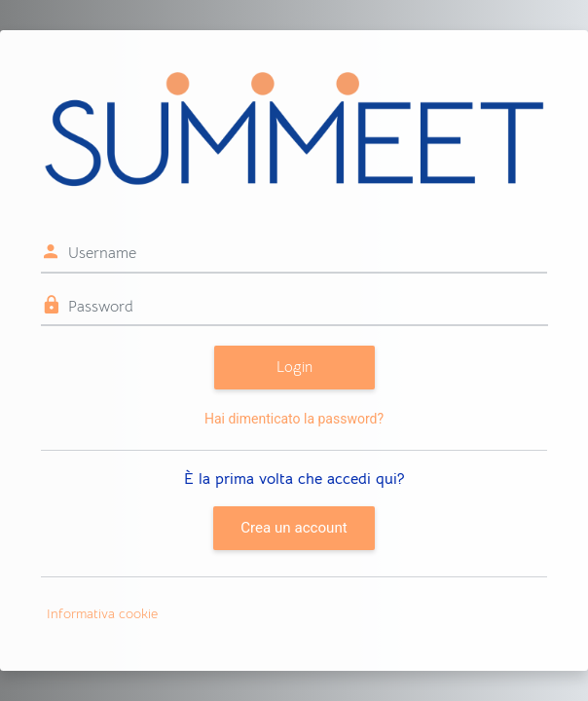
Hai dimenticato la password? (294, 419)
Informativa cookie (102, 613)
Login (294, 367)
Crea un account (294, 528)
